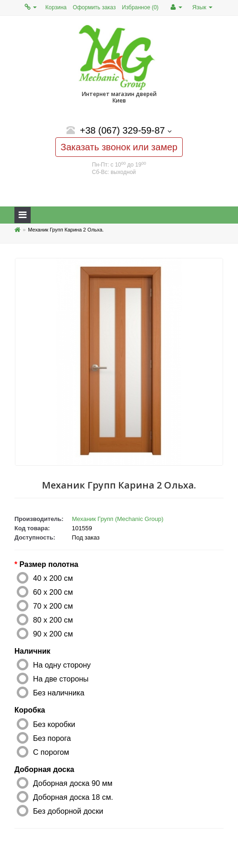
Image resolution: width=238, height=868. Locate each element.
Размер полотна (49, 564)
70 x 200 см (53, 606)
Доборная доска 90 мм (73, 783)
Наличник (32, 651)
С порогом (51, 752)
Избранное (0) (140, 7)
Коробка (30, 710)
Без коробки (54, 724)
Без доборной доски (68, 811)
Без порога (52, 738)
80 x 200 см (53, 620)
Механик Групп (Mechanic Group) (118, 519)
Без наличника (59, 693)
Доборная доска (44, 769)
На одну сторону (62, 665)
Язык (202, 7)
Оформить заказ (94, 7)
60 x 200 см (53, 592)
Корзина (56, 7)
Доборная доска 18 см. (73, 797)
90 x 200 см (53, 634)
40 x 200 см (53, 578)
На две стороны (61, 679)
